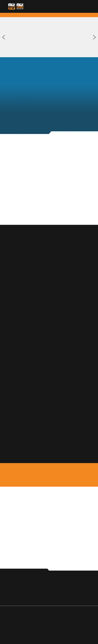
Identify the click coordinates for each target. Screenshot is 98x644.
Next (94, 37)
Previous (4, 37)
